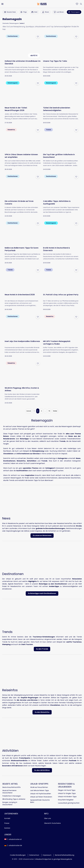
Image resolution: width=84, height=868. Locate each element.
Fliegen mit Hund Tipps (67, 790)
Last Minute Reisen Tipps (40, 790)
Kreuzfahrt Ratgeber (66, 800)
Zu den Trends (42, 649)
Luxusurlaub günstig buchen (69, 803)
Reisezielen (77, 579)
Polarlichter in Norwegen (12, 796)
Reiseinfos (21, 461)
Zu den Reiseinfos (42, 712)
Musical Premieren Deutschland (10, 792)
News (78, 458)
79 (49, 411)
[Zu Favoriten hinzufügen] (38, 37)
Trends (44, 461)
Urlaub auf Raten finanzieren (41, 797)
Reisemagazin (14, 23)
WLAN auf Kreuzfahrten (39, 787)
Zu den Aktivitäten (42, 770)
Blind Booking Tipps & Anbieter (14, 799)
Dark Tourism (27, 644)
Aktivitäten (32, 461)
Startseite (6, 23)
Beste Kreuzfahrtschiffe (12, 787)
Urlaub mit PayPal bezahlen (41, 794)
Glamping (6, 644)
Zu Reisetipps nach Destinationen (42, 593)
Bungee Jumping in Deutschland (10, 803)
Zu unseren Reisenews (42, 535)
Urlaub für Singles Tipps (67, 793)
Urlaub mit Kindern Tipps (67, 797)
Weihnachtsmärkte (19, 761)
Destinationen (9, 461)
